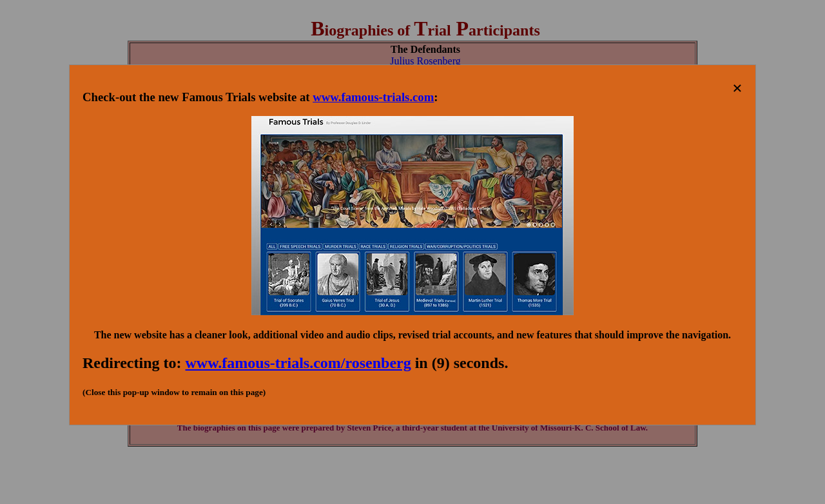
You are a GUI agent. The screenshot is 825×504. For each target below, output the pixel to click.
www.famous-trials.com (373, 97)
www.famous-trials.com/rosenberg (298, 363)
